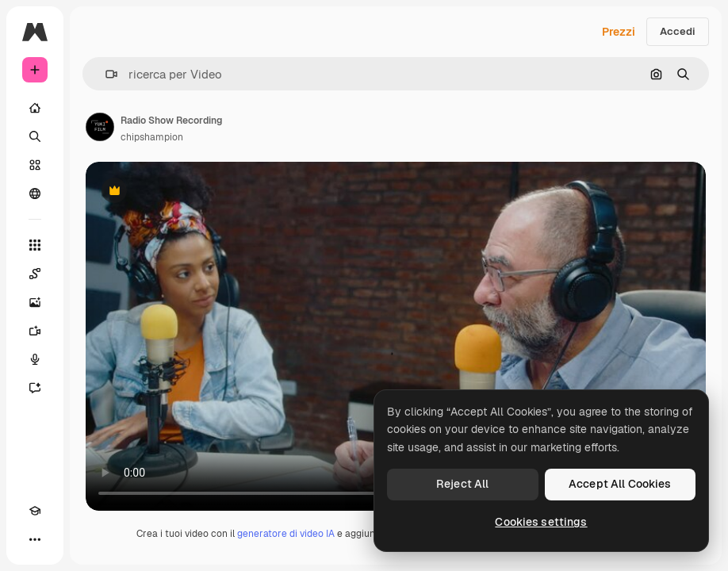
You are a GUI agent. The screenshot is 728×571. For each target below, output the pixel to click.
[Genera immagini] (35, 302)
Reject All (462, 484)
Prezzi (619, 32)
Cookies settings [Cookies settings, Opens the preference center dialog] (541, 522)
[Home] (35, 108)
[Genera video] (35, 331)
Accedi (678, 31)
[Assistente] (35, 388)
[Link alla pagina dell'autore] (100, 127)
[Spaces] (35, 274)
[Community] (35, 194)
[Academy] (35, 511)
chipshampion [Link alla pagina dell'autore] (152, 137)
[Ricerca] (35, 136)
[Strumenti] (35, 245)
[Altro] (35, 539)
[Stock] (35, 165)
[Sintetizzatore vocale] (35, 359)
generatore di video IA (286, 534)
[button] (105, 74)
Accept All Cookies (620, 484)
